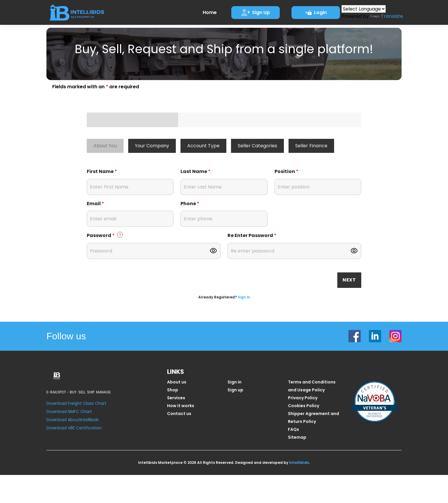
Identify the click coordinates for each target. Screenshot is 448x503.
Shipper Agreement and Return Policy (314, 418)
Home (210, 12)
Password (105, 235)
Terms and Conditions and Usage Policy (312, 386)
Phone (190, 204)
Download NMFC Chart (69, 412)
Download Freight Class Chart (77, 403)
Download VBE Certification (74, 428)
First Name (102, 171)
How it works (181, 406)
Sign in (244, 297)
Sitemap (297, 437)
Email (95, 204)
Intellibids (299, 463)
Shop (173, 390)
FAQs (294, 429)
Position (286, 171)
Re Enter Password (252, 235)
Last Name (196, 171)
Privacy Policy (303, 398)
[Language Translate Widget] (364, 9)
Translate (387, 16)
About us (177, 382)
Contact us (179, 414)
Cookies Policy (304, 406)
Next (349, 280)
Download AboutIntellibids (73, 420)
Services (176, 398)
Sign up (235, 390)
